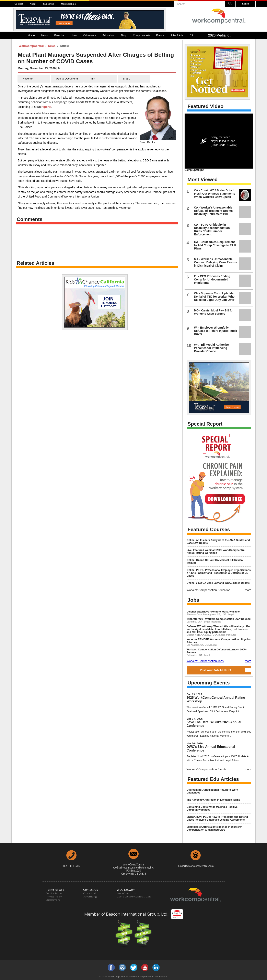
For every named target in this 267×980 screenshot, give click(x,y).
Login (246, 4)
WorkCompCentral (32, 46)
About (33, 4)
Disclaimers (53, 900)
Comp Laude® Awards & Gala (134, 897)
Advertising (90, 897)
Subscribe (49, 4)
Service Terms (54, 893)
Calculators (90, 35)
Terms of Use (55, 890)
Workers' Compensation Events (206, 769)
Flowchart (60, 35)
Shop (123, 35)
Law (74, 35)
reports (46, 107)
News (45, 35)
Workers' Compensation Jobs (205, 661)
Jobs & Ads (177, 35)
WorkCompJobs (126, 893)
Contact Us (91, 890)
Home (31, 35)
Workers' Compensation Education (208, 590)
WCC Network (126, 890)
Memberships (68, 4)
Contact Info (90, 893)
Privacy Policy (54, 897)
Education (108, 35)
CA (192, 35)
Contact (19, 4)
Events (160, 35)
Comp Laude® (141, 35)
